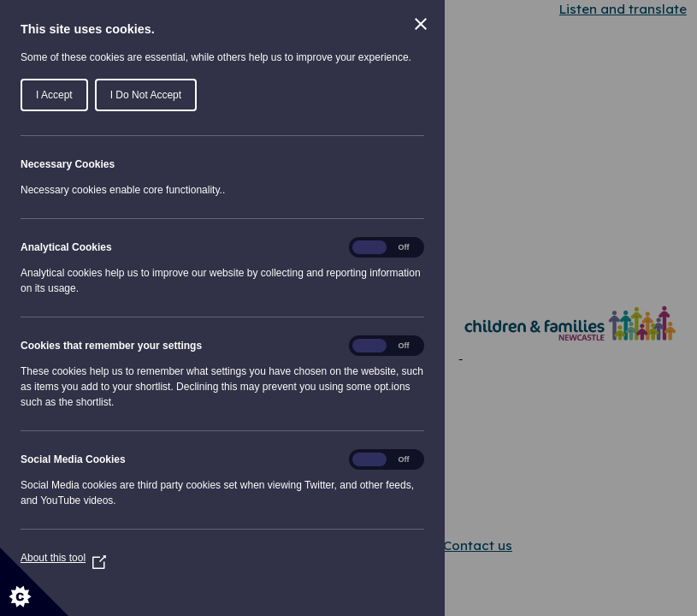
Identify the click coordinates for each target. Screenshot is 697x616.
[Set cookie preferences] (34, 582)
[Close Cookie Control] (421, 24)
